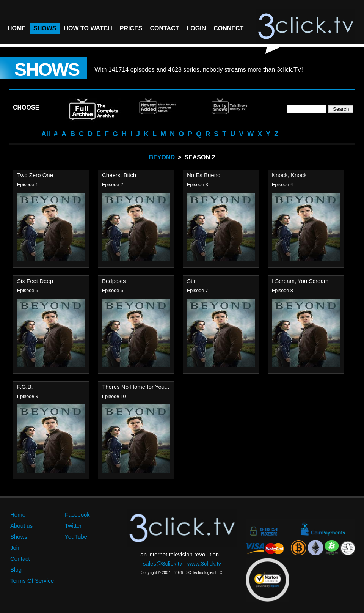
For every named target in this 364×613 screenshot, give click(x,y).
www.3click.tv (204, 563)
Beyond (162, 157)
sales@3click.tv (163, 563)
